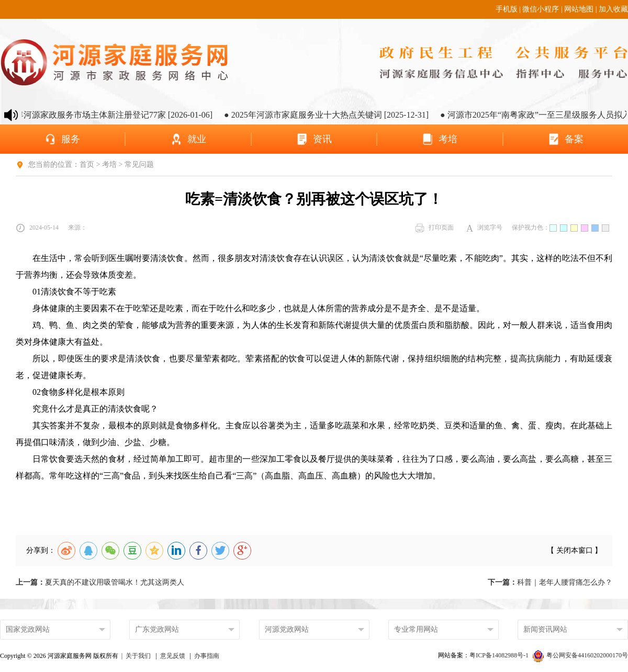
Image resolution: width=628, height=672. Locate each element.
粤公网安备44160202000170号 (580, 655)
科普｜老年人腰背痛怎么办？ (550, 582)
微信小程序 (541, 9)
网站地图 (579, 9)
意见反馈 (173, 656)
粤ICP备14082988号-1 (500, 655)
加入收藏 (613, 9)
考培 (109, 164)
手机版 (507, 9)
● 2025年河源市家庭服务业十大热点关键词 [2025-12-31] (334, 115)
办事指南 (207, 656)
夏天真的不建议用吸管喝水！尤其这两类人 (100, 582)
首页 (87, 164)
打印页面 (434, 228)
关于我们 (138, 656)
